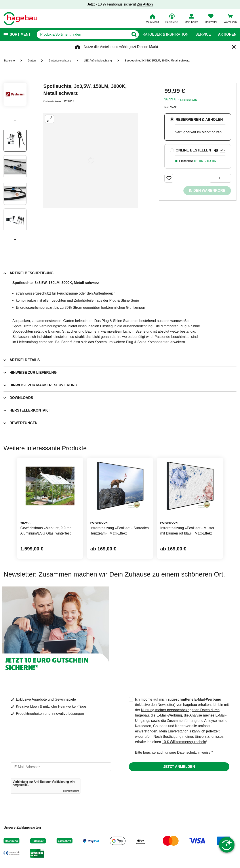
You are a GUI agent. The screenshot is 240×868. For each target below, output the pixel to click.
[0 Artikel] (220, 178)
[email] (61, 767)
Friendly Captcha (71, 791)
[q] (83, 34)
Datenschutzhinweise (194, 752)
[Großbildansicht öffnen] (91, 160)
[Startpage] (20, 19)
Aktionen (227, 34)
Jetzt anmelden (179, 767)
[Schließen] (234, 47)
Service (203, 34)
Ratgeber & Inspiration (165, 34)
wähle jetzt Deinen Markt (139, 47)
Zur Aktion (145, 4)
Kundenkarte (190, 100)
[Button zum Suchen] (134, 34)
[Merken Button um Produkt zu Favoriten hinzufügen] (169, 178)
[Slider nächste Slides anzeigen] (15, 238)
